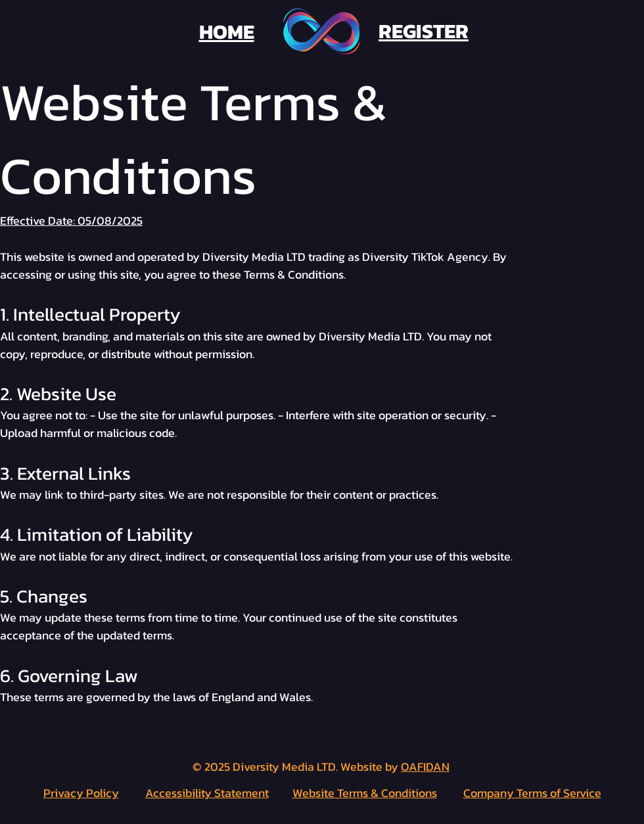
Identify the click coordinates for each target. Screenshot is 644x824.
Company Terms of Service (532, 793)
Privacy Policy (81, 793)
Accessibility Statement (207, 793)
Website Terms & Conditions (365, 793)
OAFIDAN (425, 767)
